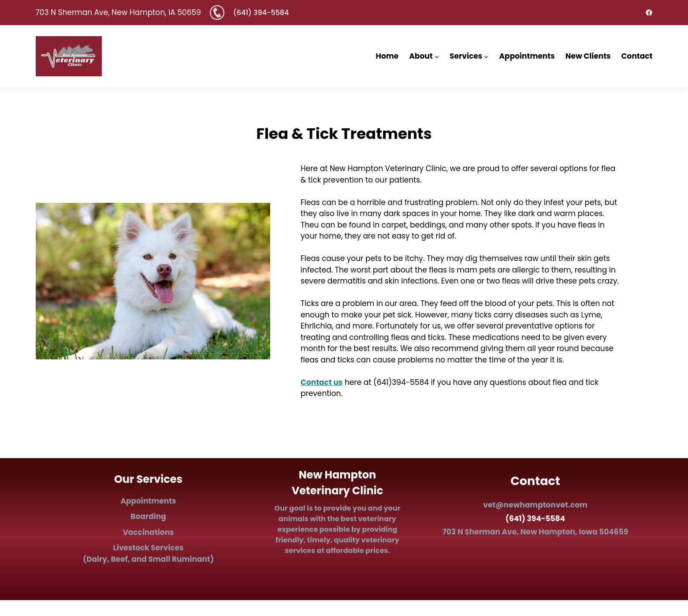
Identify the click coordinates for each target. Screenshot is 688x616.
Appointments (148, 501)
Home (387, 56)
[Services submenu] (486, 56)
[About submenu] (437, 56)
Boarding (148, 516)
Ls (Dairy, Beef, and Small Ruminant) (148, 553)
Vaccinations (148, 532)
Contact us (322, 382)
